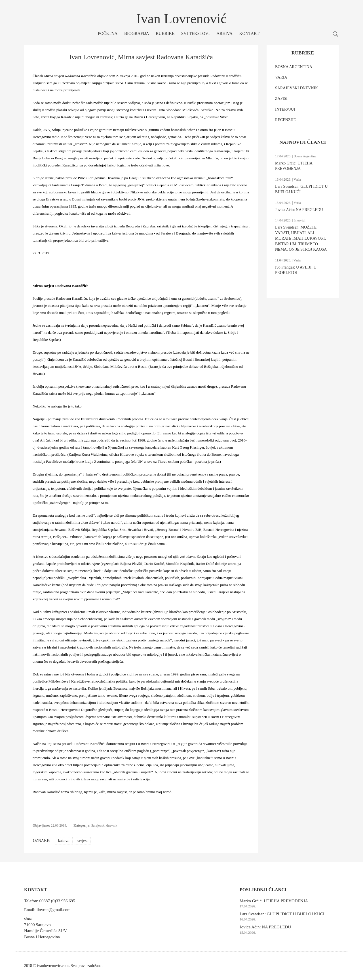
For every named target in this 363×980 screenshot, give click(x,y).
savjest (82, 841)
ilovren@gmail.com (54, 910)
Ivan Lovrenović (182, 19)
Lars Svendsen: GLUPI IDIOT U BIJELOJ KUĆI (282, 914)
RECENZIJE (285, 120)
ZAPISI (281, 99)
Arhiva (224, 33)
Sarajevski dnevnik (104, 825)
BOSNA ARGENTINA (294, 67)
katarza (64, 841)
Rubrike (165, 33)
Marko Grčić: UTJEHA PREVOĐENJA (274, 901)
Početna (108, 33)
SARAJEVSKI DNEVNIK (296, 88)
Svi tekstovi (196, 33)
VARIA (281, 77)
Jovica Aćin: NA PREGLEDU (299, 210)
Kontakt (249, 33)
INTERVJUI (285, 109)
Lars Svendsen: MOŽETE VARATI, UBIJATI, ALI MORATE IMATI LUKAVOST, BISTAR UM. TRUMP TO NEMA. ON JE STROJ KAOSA (301, 238)
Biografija (137, 33)
